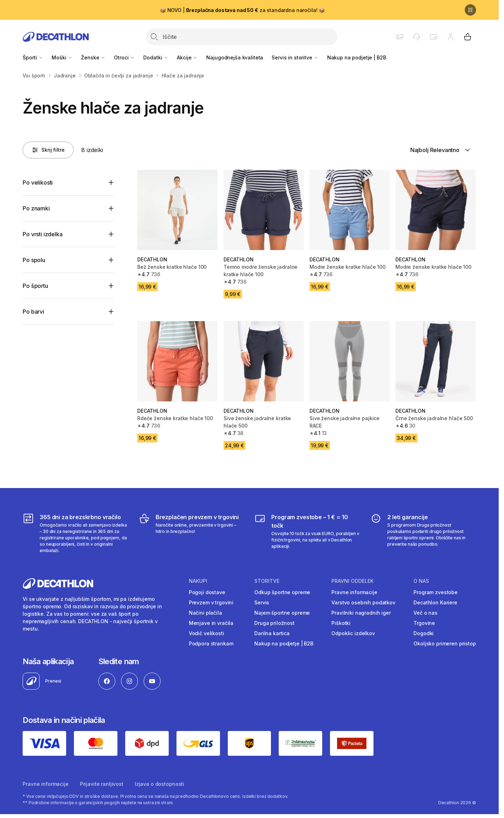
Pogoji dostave (207, 592)
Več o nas (425, 613)
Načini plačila (205, 613)
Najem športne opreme (282, 613)
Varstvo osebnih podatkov (363, 602)
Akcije (187, 57)
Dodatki (156, 57)
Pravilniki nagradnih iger (361, 613)
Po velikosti (38, 182)
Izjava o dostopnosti (160, 784)
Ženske (93, 57)
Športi (33, 57)
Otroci (124, 57)
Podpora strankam (211, 643)
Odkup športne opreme (282, 592)
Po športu (35, 286)
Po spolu (34, 260)
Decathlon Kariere (435, 602)
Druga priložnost (274, 623)
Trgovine (424, 623)
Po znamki (36, 208)
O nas (421, 581)
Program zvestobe (436, 592)
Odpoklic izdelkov (353, 633)
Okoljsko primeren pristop (445, 643)
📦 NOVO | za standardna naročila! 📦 (242, 10)
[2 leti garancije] (423, 533)
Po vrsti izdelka (42, 234)
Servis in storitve (295, 57)
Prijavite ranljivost (102, 784)
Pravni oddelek (352, 581)
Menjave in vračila (211, 623)
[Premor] (470, 10)
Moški (62, 57)
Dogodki (424, 633)
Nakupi (198, 581)
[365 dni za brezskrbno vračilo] (76, 533)
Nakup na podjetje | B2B (357, 57)
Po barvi (33, 312)
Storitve (267, 581)
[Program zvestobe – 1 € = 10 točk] (307, 533)
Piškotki (341, 623)
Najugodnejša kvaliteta (235, 57)
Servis (262, 602)
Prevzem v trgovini (211, 602)
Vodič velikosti (207, 633)
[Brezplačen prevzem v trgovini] (192, 533)
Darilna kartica (272, 633)
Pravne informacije (354, 592)
